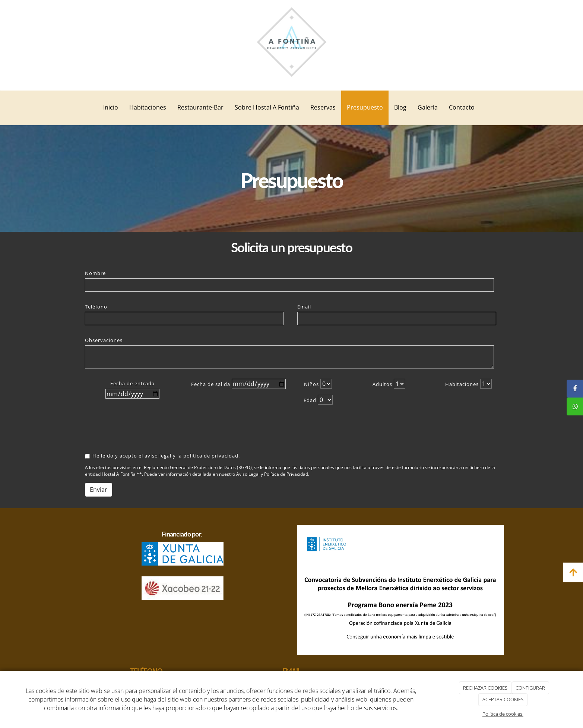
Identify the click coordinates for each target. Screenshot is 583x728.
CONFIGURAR (530, 688)
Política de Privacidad (286, 474)
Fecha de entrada (132, 383)
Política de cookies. (503, 714)
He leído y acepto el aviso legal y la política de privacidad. (162, 456)
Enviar (99, 490)
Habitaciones (148, 107)
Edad (310, 400)
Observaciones (104, 340)
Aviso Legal (248, 474)
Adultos (382, 384)
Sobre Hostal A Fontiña (267, 107)
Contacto (462, 107)
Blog (400, 107)
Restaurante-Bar (200, 107)
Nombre (95, 273)
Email (304, 307)
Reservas (323, 107)
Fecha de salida (211, 384)
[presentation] (132, 429)
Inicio (111, 107)
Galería (428, 107)
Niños (311, 384)
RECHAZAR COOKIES (485, 688)
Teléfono (96, 307)
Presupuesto (365, 107)
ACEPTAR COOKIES (503, 699)
